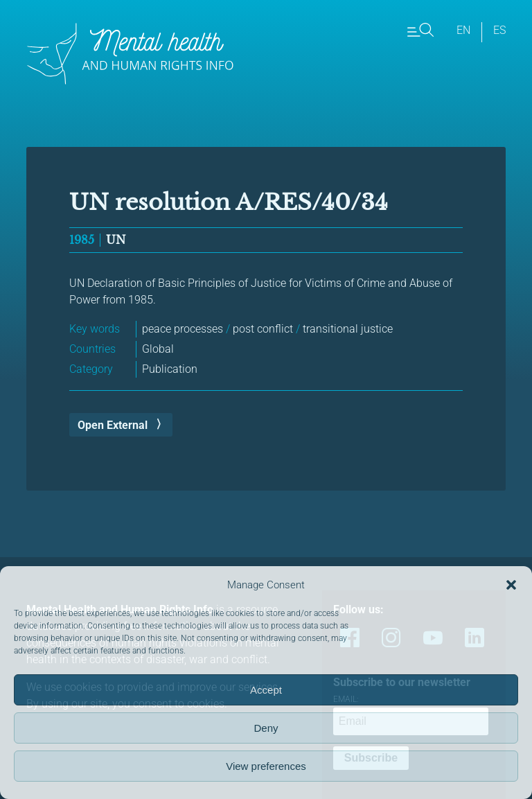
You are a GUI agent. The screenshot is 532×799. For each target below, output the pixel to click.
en (463, 30)
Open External (113, 425)
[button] (511, 585)
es (499, 30)
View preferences (266, 766)
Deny (266, 728)
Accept (266, 690)
